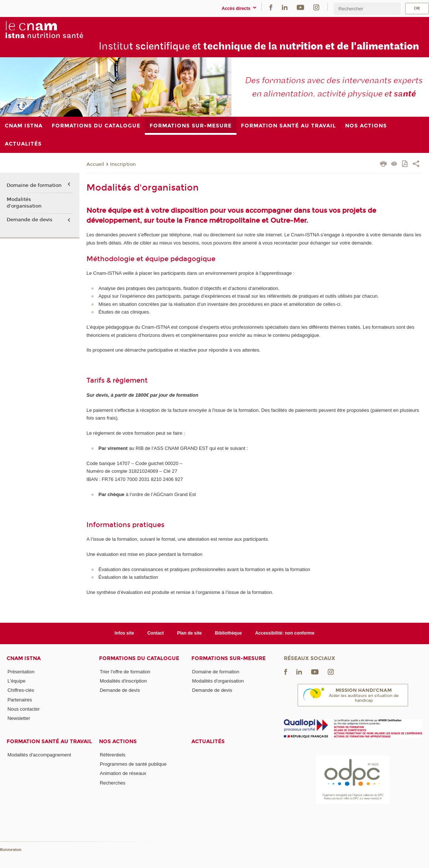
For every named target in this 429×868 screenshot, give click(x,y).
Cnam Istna (24, 658)
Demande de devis (30, 220)
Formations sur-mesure (229, 658)
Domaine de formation (34, 185)
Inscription (123, 164)
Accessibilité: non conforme (285, 633)
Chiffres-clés (21, 690)
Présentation (21, 672)
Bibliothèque (229, 633)
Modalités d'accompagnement (39, 755)
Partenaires (20, 700)
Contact (156, 633)
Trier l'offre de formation (125, 672)
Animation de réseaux (123, 773)
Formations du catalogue (139, 658)
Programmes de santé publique (133, 764)
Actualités (208, 741)
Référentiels (113, 755)
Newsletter (19, 718)
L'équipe (16, 681)
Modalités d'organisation (24, 203)
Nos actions (118, 741)
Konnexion (11, 850)
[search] (367, 9)
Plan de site (189, 633)
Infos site (124, 633)
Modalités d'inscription (123, 681)
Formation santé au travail (49, 741)
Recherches (113, 783)
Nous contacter (23, 709)
